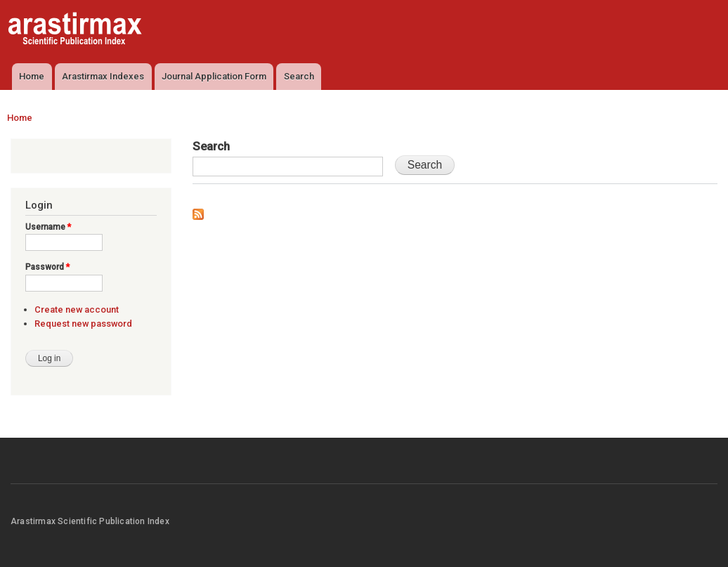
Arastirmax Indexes (103, 76)
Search (299, 76)
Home (32, 76)
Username (48, 227)
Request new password (83, 324)
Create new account (77, 309)
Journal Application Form (214, 76)
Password (47, 267)
